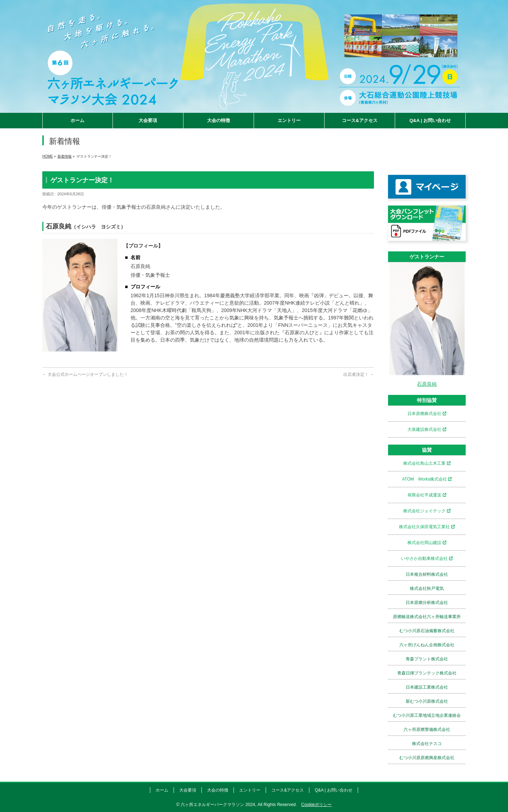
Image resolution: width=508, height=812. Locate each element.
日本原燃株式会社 (427, 414)
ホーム (162, 790)
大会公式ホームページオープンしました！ (85, 374)
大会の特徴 (218, 790)
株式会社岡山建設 (427, 543)
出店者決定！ (359, 374)
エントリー (250, 790)
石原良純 (427, 384)
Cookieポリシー (316, 805)
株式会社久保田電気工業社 (427, 527)
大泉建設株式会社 (427, 429)
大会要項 (188, 790)
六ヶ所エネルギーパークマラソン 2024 (218, 805)
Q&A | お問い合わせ (333, 790)
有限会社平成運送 (427, 495)
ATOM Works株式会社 (427, 479)
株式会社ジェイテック (427, 511)
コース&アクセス (288, 790)
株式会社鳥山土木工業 (427, 463)
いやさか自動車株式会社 (427, 558)
